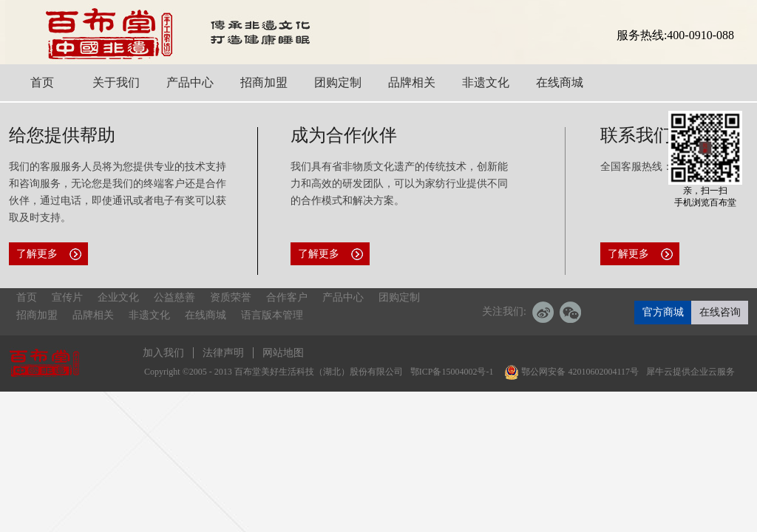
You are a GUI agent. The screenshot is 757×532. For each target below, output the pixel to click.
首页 (27, 297)
